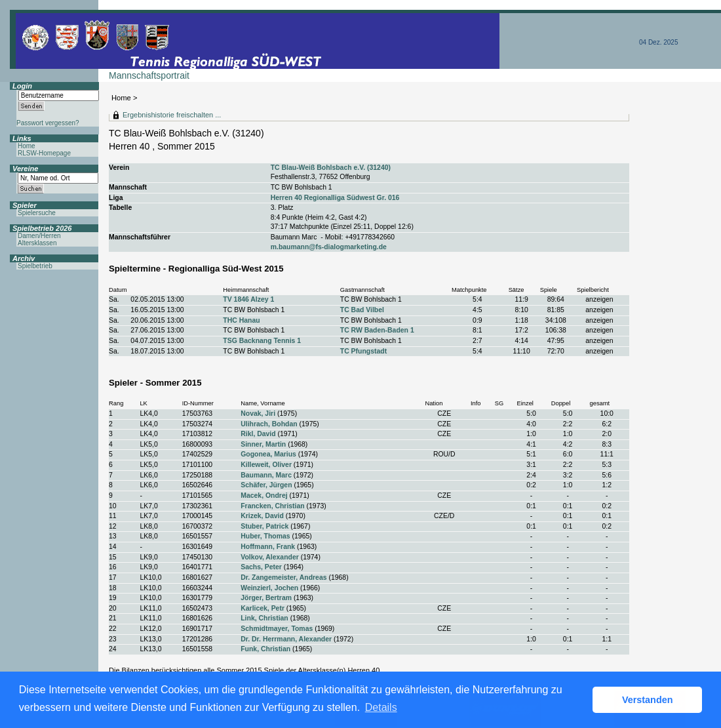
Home (121, 98)
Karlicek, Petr (263, 608)
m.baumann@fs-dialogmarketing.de (329, 247)
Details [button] (381, 707)
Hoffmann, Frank (268, 547)
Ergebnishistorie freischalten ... (172, 115)
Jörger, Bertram (266, 598)
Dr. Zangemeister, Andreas (283, 577)
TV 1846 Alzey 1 (248, 299)
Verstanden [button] (648, 700)
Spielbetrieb (35, 266)
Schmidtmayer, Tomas (277, 629)
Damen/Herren (39, 236)
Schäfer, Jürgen (266, 485)
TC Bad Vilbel (362, 310)
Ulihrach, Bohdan (269, 424)
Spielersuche (37, 213)
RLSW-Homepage (44, 153)
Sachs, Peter (261, 567)
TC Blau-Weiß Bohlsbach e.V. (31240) (331, 168)
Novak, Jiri (258, 414)
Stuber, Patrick (264, 526)
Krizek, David (262, 516)
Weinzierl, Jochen (269, 588)
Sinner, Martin (263, 444)
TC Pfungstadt (363, 351)
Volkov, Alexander (270, 557)
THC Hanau (241, 320)
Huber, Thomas (265, 536)
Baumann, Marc (266, 475)
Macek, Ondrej (264, 495)
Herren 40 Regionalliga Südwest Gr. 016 (335, 198)
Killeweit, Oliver (266, 465)
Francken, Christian (272, 506)
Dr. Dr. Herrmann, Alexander (286, 639)
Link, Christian (264, 618)
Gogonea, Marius (268, 454)
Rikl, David (258, 434)
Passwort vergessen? (48, 123)
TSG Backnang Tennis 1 (262, 341)
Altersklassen (37, 243)
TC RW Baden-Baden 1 (377, 330)
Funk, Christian (265, 649)
